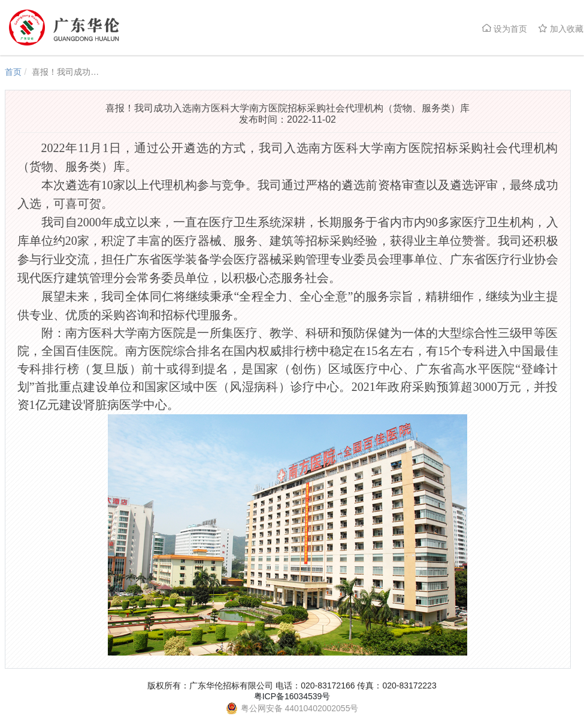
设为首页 (504, 28)
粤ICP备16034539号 (292, 696)
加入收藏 (561, 28)
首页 (13, 72)
